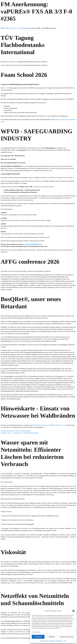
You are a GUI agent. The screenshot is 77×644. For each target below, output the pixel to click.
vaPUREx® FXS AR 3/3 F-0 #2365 (14, 28)
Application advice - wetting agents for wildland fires (16, 433)
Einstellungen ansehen (67, 637)
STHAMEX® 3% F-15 (60, 425)
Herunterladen (27, 431)
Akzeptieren (38, 637)
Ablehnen (52, 637)
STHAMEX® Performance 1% (41, 425)
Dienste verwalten (36, 632)
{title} (64, 641)
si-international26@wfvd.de (33, 244)
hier (46, 116)
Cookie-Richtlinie (44, 641)
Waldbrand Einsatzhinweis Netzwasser (12, 431)
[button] (73, 611)
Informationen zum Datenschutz (56, 641)
